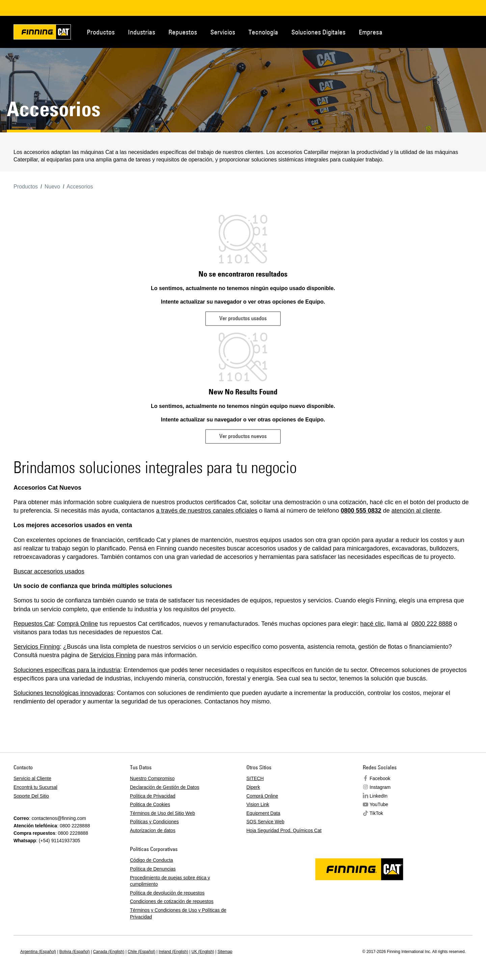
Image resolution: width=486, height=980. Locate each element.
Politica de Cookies (150, 804)
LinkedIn (379, 796)
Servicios (223, 32)
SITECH (255, 778)
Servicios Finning (37, 647)
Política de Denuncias (153, 869)
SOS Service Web (265, 822)
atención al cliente (416, 511)
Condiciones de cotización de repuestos (172, 901)
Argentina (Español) (38, 952)
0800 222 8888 (432, 624)
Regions (462, 31)
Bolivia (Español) (75, 952)
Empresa (371, 32)
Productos (101, 32)
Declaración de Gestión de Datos (165, 787)
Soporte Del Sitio (31, 796)
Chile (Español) (141, 952)
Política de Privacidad (153, 796)
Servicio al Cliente (32, 778)
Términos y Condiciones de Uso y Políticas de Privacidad (178, 913)
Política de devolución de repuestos (167, 893)
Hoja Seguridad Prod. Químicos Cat (284, 830)
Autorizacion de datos (153, 830)
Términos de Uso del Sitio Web (163, 813)
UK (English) (203, 952)
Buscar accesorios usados (49, 571)
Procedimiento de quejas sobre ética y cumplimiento (170, 881)
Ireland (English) (173, 952)
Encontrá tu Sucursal (35, 787)
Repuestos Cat (34, 624)
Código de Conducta (152, 860)
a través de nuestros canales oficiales (207, 511)
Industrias (142, 32)
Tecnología (263, 32)
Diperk (253, 787)
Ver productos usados (243, 318)
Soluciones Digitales (318, 32)
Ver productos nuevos (243, 436)
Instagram (380, 787)
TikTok (376, 813)
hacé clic (372, 624)
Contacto (440, 31)
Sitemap (225, 952)
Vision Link (258, 804)
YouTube (379, 804)
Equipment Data (263, 813)
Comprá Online (77, 624)
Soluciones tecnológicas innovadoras (63, 693)
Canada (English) (109, 952)
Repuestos (183, 32)
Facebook (380, 778)
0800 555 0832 (361, 511)
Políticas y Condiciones (154, 822)
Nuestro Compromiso (152, 778)
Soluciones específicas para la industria (67, 670)
